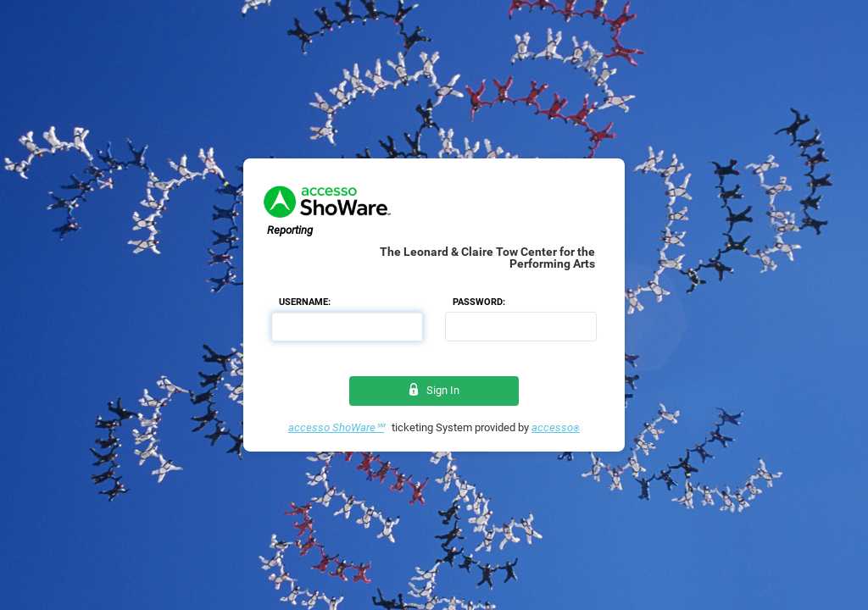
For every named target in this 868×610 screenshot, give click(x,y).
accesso (556, 427)
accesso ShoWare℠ (336, 427)
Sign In (434, 390)
